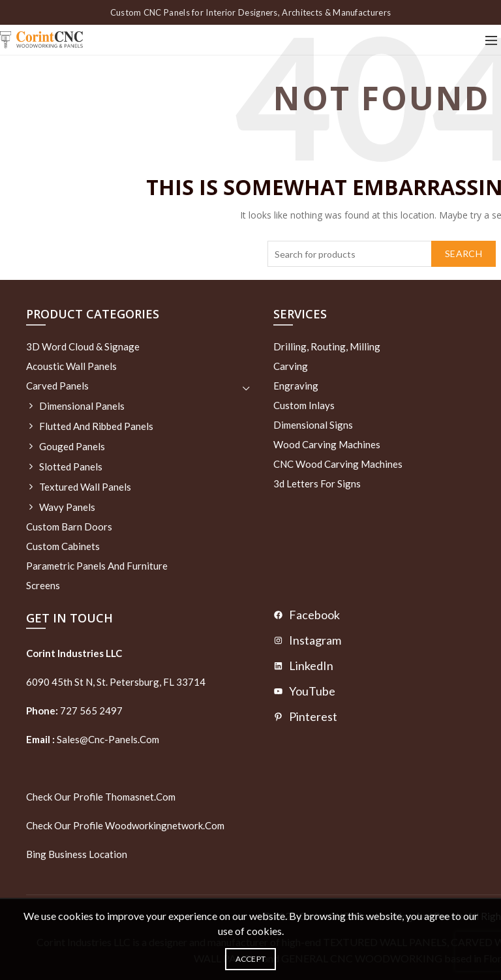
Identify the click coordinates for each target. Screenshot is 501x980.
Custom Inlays (304, 405)
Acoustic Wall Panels (71, 366)
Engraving (296, 386)
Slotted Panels (71, 467)
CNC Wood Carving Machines (338, 464)
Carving (291, 366)
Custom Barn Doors (69, 527)
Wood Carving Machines (327, 444)
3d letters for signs (317, 483)
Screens (43, 585)
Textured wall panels (85, 487)
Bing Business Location (77, 854)
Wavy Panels (67, 507)
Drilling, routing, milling (327, 346)
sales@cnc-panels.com (93, 739)
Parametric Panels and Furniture (97, 566)
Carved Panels (57, 386)
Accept (251, 959)
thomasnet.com (140, 797)
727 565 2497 (90, 711)
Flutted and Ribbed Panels (96, 426)
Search (463, 253)
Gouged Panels (72, 446)
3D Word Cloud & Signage (83, 346)
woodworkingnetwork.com (165, 825)
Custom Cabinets (63, 546)
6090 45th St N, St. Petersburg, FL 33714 (116, 682)
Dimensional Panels (82, 406)
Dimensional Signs (313, 425)
